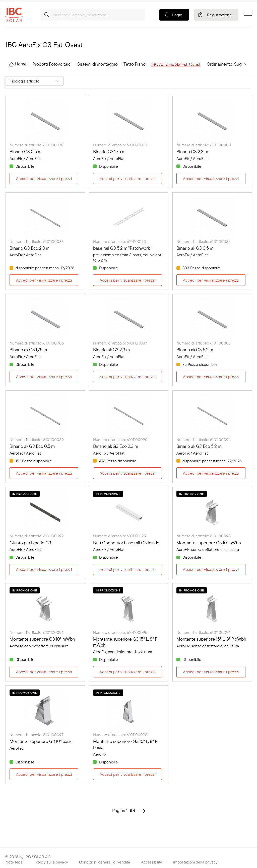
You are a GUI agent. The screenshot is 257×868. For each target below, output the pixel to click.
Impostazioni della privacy (195, 862)
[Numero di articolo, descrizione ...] (93, 15)
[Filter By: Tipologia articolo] (35, 81)
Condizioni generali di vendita (105, 862)
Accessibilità (152, 862)
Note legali (15, 862)
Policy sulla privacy (52, 862)
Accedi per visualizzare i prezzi (44, 179)
